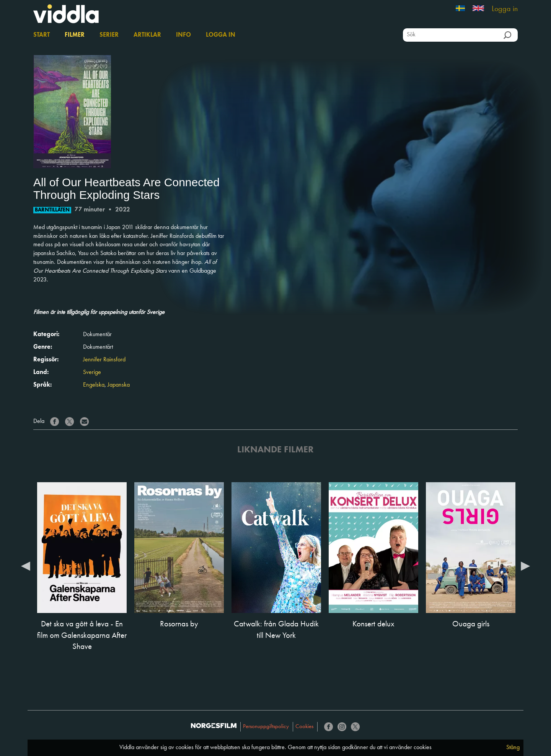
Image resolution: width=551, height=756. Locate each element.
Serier (109, 35)
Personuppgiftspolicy (266, 727)
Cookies (304, 727)
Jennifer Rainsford (104, 360)
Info (183, 35)
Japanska (119, 385)
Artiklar (147, 35)
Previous (26, 566)
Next (525, 566)
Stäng (513, 748)
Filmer (75, 35)
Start (42, 35)
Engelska (94, 385)
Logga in (505, 9)
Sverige (92, 372)
